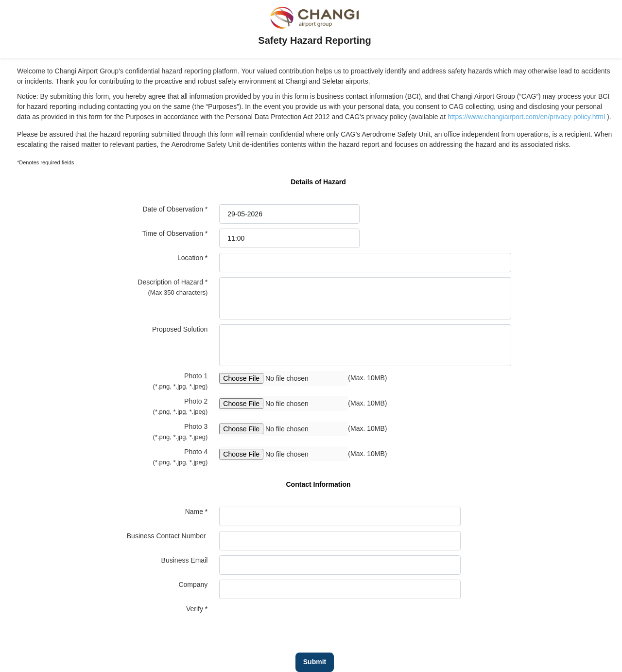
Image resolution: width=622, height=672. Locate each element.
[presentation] (293, 623)
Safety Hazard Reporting (314, 40)
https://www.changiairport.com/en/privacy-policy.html (527, 117)
